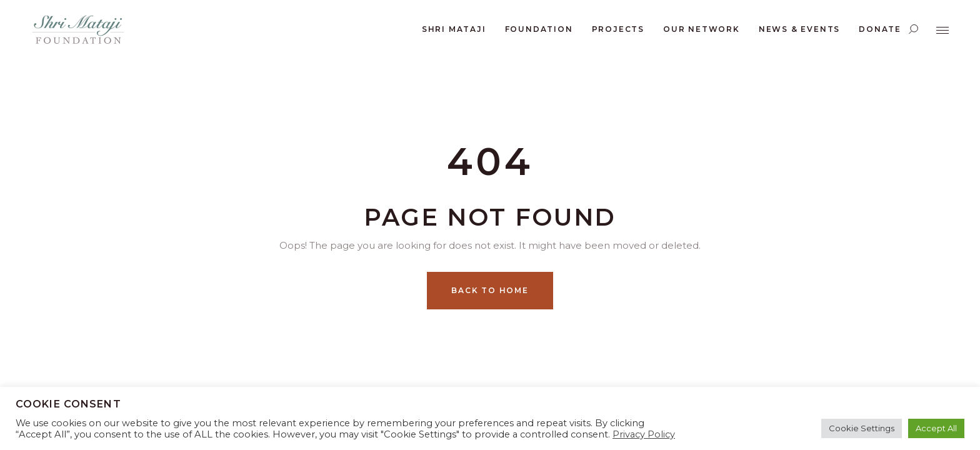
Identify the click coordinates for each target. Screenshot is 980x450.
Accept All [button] (936, 428)
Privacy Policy (644, 434)
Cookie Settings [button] (862, 428)
